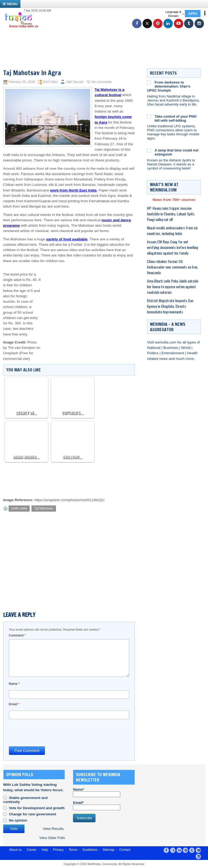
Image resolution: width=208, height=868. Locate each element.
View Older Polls (52, 838)
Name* (97, 792)
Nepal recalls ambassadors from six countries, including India (172, 230)
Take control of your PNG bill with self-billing (175, 118)
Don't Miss (51, 82)
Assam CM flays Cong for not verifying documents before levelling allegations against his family (173, 247)
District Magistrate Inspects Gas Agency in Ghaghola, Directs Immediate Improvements (170, 306)
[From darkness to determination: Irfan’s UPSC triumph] (149, 82)
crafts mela (19, 508)
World (186, 348)
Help (45, 850)
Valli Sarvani (75, 82)
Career (32, 850)
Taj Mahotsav (44, 508)
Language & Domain (174, 14)
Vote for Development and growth (37, 808)
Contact (125, 850)
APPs (193, 14)
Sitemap (108, 850)
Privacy (58, 850)
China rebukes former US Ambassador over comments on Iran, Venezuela (172, 267)
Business (171, 348)
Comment (17, 635)
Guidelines (90, 850)
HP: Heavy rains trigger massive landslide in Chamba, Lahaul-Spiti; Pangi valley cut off (171, 214)
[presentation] (50, 732)
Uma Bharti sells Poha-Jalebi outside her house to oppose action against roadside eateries (173, 286)
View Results (53, 829)
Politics (153, 353)
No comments (102, 82)
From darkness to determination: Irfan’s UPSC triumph (168, 86)
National (154, 348)
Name (14, 684)
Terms (73, 850)
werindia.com (166, 342)
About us (15, 850)
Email (14, 704)
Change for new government (33, 814)
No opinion (18, 820)
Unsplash (11, 353)
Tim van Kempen (22, 348)
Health (192, 353)
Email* (97, 805)
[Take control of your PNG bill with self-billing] (149, 117)
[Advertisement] (106, 42)
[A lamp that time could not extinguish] (149, 150)
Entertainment (173, 353)
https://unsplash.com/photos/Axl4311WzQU (69, 500)
